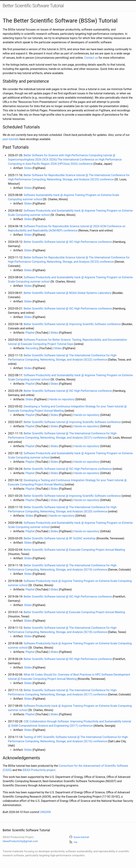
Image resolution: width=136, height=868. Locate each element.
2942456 (45, 812)
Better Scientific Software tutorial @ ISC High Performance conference (68, 242)
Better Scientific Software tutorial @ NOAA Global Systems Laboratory (68, 293)
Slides (28, 168)
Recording (32, 348)
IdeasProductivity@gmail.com (20, 841)
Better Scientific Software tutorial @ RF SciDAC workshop (60, 538)
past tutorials (11, 139)
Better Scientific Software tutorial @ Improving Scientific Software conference (72, 324)
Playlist (30, 333)
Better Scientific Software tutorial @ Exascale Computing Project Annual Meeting (74, 550)
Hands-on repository (62, 399)
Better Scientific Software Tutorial (33, 6)
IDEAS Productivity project (39, 770)
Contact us (91, 58)
